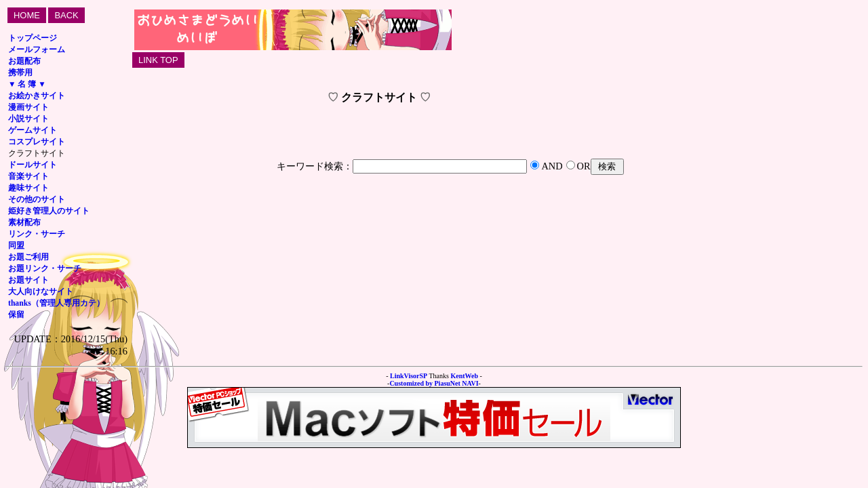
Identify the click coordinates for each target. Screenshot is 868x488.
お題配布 (24, 61)
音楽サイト (28, 177)
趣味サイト (28, 188)
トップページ (33, 38)
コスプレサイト (37, 142)
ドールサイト (33, 165)
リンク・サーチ (37, 234)
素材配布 (24, 223)
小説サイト (28, 119)
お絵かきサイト (37, 96)
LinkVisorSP (409, 376)
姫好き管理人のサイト (49, 211)
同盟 (16, 246)
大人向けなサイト (41, 292)
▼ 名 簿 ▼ (27, 84)
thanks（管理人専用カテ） (56, 303)
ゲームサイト (33, 130)
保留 (16, 315)
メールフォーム (37, 50)
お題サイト (28, 280)
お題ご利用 (28, 257)
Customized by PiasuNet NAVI (434, 383)
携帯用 (20, 73)
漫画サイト (28, 107)
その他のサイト (37, 200)
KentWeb (464, 376)
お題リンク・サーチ (45, 269)
